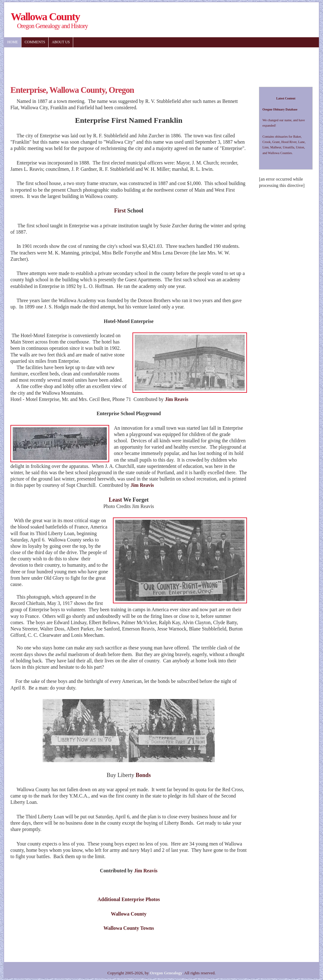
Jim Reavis (177, 399)
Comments (35, 42)
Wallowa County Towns (129, 928)
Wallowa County (129, 914)
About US (61, 42)
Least (115, 500)
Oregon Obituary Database (280, 109)
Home (13, 42)
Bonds (143, 775)
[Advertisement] (120, 63)
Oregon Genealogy (166, 973)
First (120, 211)
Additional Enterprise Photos (129, 899)
